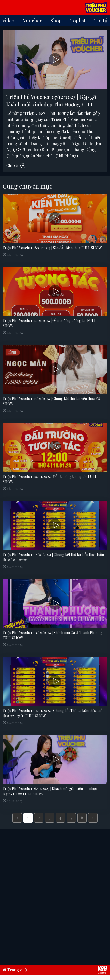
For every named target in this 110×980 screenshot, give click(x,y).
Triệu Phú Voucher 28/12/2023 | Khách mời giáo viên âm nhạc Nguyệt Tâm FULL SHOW (50, 791)
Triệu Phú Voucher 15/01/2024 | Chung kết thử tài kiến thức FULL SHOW (53, 401)
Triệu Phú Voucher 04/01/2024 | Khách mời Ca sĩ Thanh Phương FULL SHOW (52, 635)
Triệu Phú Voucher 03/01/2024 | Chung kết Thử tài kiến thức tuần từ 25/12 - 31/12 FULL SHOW (53, 713)
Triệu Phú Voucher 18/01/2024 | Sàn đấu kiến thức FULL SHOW (52, 248)
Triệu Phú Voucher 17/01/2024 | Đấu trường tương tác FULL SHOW (49, 323)
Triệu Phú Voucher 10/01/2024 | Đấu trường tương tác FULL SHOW (50, 479)
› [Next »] (93, 817)
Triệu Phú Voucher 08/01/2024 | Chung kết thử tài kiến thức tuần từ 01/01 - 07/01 (53, 557)
